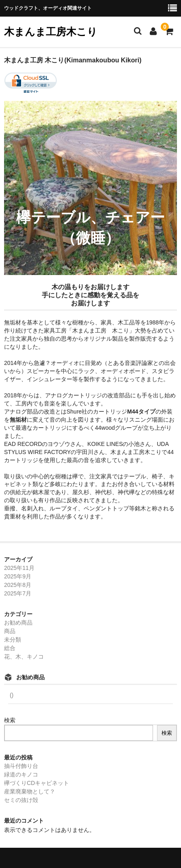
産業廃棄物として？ (30, 791)
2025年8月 (18, 585)
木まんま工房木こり (51, 32)
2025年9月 (18, 576)
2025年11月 (19, 568)
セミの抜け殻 (21, 800)
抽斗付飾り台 (21, 766)
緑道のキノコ (21, 774)
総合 (10, 648)
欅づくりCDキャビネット (37, 783)
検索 (10, 720)
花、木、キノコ (24, 657)
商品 (10, 631)
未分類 (13, 640)
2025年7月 (18, 593)
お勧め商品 (18, 623)
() (11, 695)
